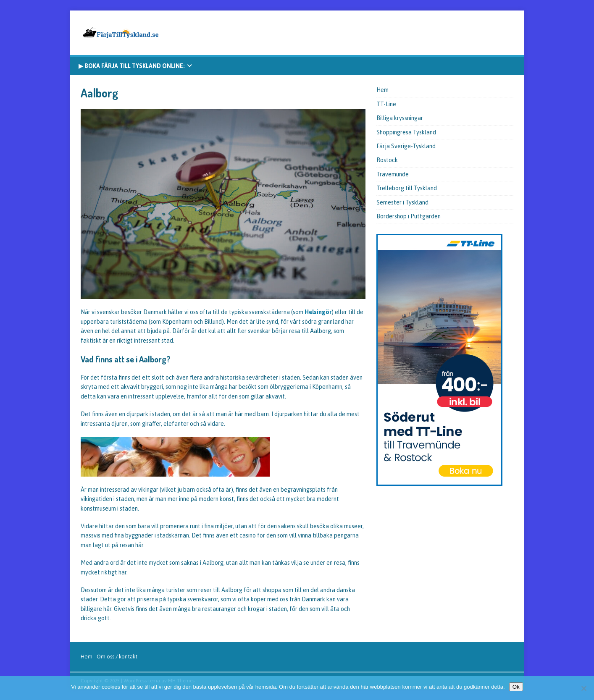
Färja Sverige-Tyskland (406, 146)
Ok (516, 687)
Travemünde (393, 174)
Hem (382, 90)
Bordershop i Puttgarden (409, 216)
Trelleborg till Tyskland (407, 188)
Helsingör (318, 312)
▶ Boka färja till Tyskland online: (132, 66)
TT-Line (386, 104)
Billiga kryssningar (400, 118)
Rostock (387, 160)
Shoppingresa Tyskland (406, 132)
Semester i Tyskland (402, 202)
